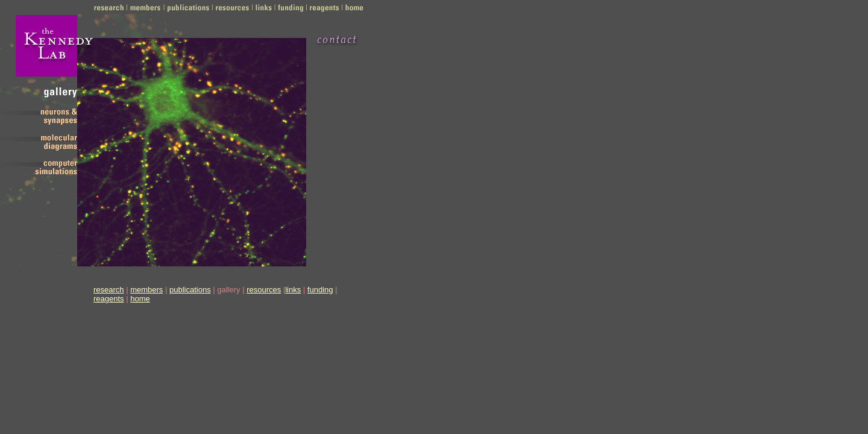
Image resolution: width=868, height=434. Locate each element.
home (140, 299)
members (146, 290)
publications (190, 290)
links (293, 290)
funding (320, 290)
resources (264, 290)
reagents (109, 299)
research (109, 290)
